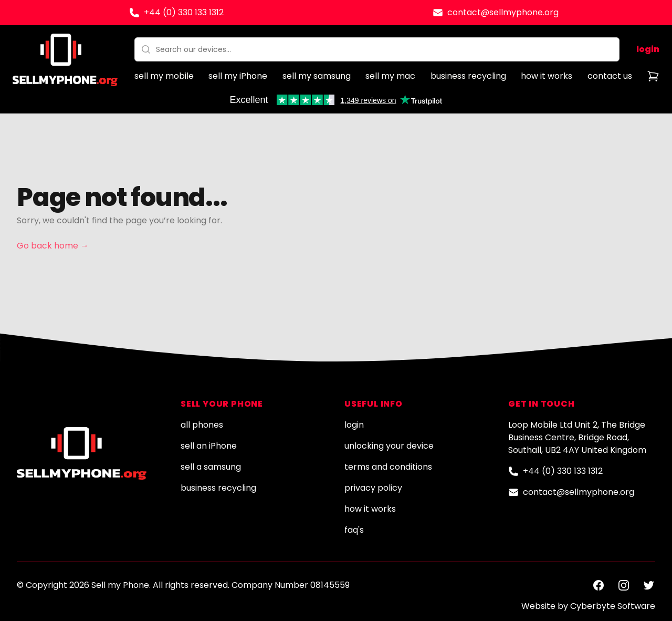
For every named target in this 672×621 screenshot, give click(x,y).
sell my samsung (317, 76)
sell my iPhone (238, 76)
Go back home (53, 246)
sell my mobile (164, 76)
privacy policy (373, 488)
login (648, 49)
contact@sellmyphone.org (503, 12)
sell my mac (390, 76)
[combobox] (377, 49)
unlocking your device (389, 446)
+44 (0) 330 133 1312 (184, 12)
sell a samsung (211, 467)
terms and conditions (388, 467)
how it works (547, 76)
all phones (202, 425)
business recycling (468, 76)
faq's (354, 530)
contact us (610, 76)
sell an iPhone (209, 446)
